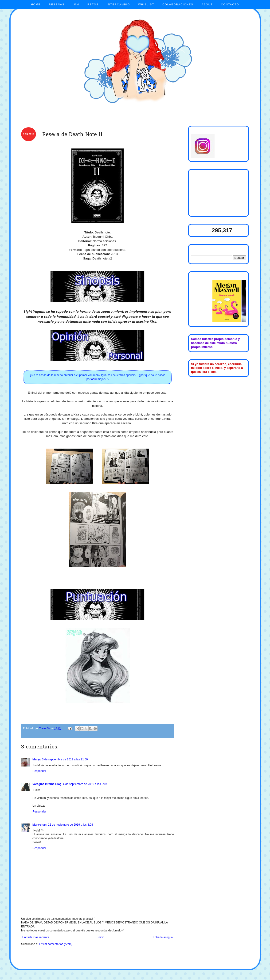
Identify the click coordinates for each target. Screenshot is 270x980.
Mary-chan (39, 825)
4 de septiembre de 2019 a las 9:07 (85, 784)
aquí (94, 379)
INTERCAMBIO (118, 4)
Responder (39, 771)
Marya (37, 759)
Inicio (101, 937)
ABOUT (207, 4)
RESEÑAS (57, 4)
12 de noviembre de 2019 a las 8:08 (70, 825)
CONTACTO (230, 4)
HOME (36, 4)
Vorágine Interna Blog (47, 784)
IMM (76, 4)
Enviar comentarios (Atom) (56, 944)
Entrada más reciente (36, 937)
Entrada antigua (163, 937)
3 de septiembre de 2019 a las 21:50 (65, 759)
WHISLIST (146, 4)
